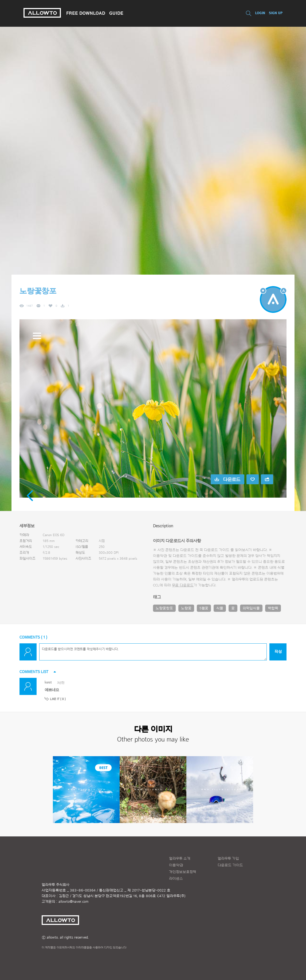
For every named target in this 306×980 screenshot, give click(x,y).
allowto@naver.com (73, 902)
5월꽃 (204, 608)
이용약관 (176, 865)
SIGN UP (276, 13)
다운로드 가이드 (217, 550)
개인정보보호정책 (183, 872)
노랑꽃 (186, 608)
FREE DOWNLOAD (86, 13)
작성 (278, 652)
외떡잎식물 (251, 608)
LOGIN (260, 13)
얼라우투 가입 (228, 859)
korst (48, 682)
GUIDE (116, 13)
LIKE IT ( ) (58, 699)
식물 (220, 608)
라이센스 (176, 879)
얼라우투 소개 (180, 859)
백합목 (273, 608)
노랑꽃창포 (164, 608)
